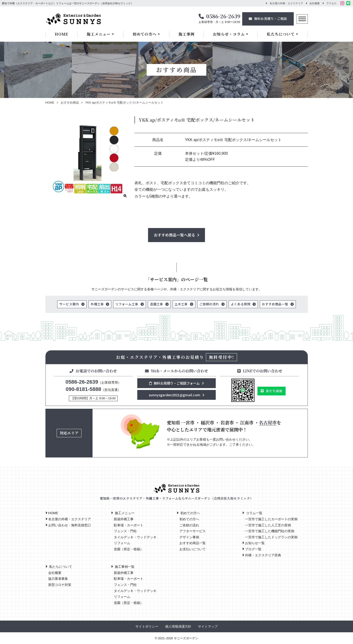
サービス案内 (69, 304)
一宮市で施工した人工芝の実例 (268, 525)
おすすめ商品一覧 (275, 304)
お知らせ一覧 (255, 543)
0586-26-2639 (223, 16)
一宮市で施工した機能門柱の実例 (270, 531)
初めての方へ (145, 34)
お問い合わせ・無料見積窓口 (70, 525)
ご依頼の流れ (209, 304)
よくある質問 (241, 304)
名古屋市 (268, 422)
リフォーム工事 (127, 304)
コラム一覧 (254, 513)
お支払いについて (193, 549)
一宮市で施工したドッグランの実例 (271, 537)
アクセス (331, 3)
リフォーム (122, 543)
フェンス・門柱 (125, 531)
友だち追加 (274, 391)
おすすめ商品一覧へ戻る (175, 235)
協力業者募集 (58, 579)
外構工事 (97, 304)
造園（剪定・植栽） (129, 549)
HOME (61, 34)
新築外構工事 (124, 519)
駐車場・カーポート (129, 525)
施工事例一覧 (125, 567)
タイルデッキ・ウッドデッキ (135, 537)
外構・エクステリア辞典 (263, 555)
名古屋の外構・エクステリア (286, 3)
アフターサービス (193, 531)
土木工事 (181, 304)
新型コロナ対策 (60, 585)
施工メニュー (99, 34)
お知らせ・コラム (229, 34)
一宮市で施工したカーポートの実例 (271, 519)
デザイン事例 (189, 537)
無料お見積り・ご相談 (271, 19)
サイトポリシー (147, 627)
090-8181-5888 (83, 389)
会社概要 (315, 3)
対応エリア (69, 433)
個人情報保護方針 (178, 627)
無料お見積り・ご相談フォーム (174, 383)
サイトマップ (208, 627)
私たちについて (281, 34)
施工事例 (186, 34)
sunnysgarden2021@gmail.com (175, 395)
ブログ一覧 (253, 549)
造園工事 (156, 304)
